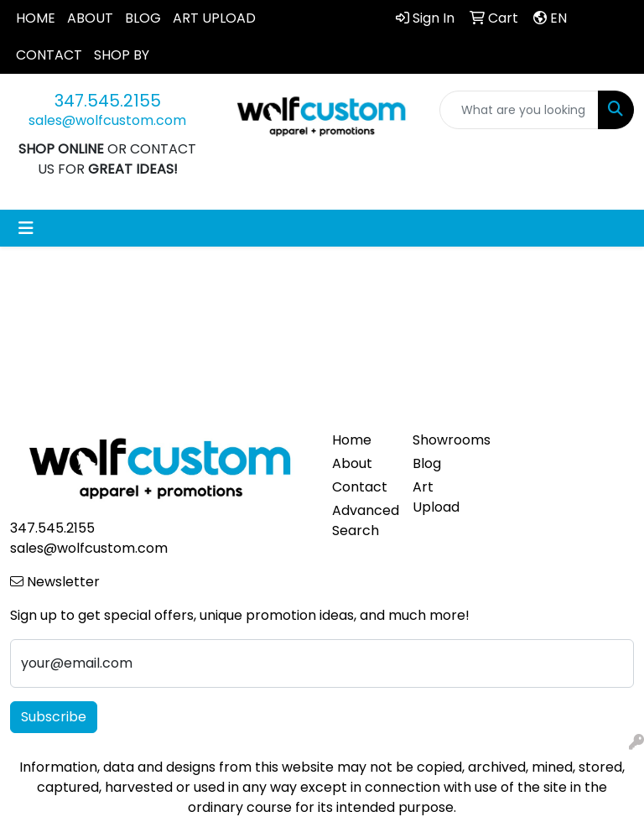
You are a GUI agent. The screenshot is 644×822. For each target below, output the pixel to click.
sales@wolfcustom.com (107, 120)
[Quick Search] (519, 110)
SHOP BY (122, 55)
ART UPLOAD (214, 18)
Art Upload (436, 497)
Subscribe (54, 717)
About (352, 463)
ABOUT (90, 18)
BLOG (143, 18)
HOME (36, 18)
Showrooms (443, 440)
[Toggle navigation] (26, 228)
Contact (360, 487)
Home (352, 440)
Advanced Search (362, 520)
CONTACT (49, 55)
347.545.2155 (108, 101)
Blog (427, 463)
